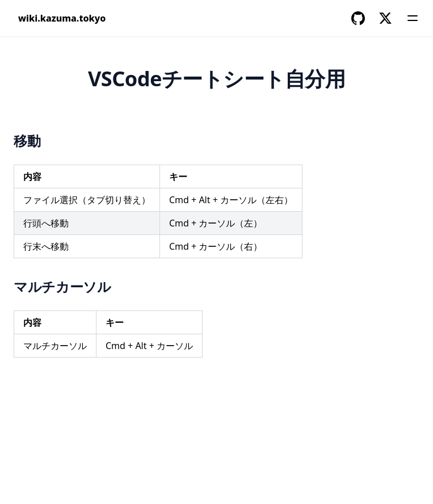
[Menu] (413, 18)
